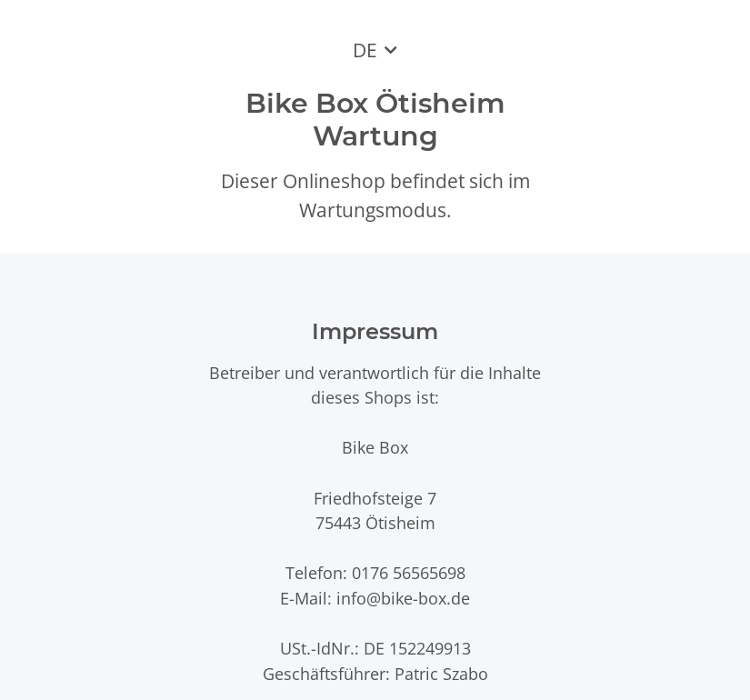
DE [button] (365, 50)
